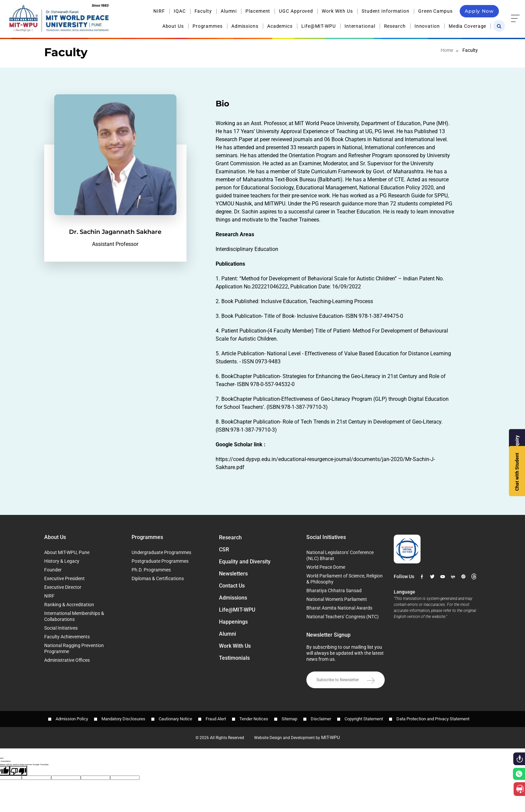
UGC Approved (296, 11)
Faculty (203, 11)
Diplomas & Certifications (158, 578)
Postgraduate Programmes (160, 561)
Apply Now (479, 11)
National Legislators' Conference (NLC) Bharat (340, 555)
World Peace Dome (326, 567)
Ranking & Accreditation (69, 605)
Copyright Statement (364, 719)
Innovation (427, 26)
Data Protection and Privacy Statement (433, 719)
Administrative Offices (67, 660)
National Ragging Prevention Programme (74, 648)
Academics (280, 26)
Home (447, 50)
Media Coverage (468, 26)
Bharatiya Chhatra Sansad (334, 591)
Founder (53, 570)
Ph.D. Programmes (151, 570)
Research (395, 26)
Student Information (386, 11)
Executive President (64, 578)
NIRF (159, 11)
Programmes (208, 26)
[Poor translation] (18, 771)
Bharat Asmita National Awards (339, 608)
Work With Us (337, 11)
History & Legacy (62, 561)
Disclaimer (321, 719)
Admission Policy (72, 719)
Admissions (245, 26)
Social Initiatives (61, 628)
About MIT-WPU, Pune (67, 552)
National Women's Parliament (337, 599)
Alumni (229, 11)
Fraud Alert (216, 719)
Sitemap (289, 719)
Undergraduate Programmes (161, 552)
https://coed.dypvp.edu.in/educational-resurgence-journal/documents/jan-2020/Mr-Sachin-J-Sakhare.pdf (325, 463)
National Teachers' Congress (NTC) (343, 617)
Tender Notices (254, 719)
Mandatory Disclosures (123, 719)
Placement (258, 11)
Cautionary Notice (175, 719)
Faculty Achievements (67, 637)
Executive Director (63, 587)
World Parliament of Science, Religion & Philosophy (345, 579)
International (360, 26)
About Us (173, 26)
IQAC (180, 11)
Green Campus (435, 11)
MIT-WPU (330, 737)
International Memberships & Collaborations (74, 616)
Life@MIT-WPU (319, 26)
